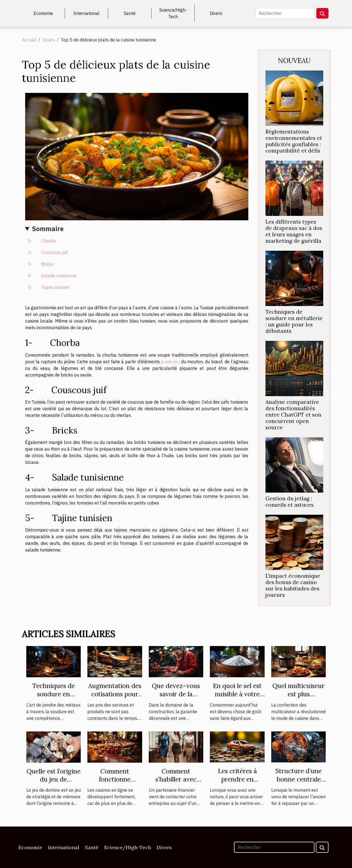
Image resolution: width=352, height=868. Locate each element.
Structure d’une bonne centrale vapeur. (298, 779)
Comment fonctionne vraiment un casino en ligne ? (115, 784)
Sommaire (48, 229)
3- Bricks (41, 264)
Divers (216, 13)
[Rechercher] (285, 13)
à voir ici (169, 362)
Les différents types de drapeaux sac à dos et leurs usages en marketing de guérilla (294, 231)
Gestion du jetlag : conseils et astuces (290, 502)
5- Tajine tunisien (49, 287)
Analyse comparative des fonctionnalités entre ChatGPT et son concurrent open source (293, 415)
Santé (130, 13)
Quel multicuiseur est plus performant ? (298, 694)
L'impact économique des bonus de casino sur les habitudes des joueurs (293, 585)
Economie (43, 13)
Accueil (29, 40)
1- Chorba (42, 241)
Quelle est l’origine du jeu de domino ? (54, 779)
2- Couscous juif (48, 252)
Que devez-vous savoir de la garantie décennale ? (176, 698)
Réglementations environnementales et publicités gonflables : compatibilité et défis (294, 141)
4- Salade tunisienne (52, 276)
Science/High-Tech (173, 13)
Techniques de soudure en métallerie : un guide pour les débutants (294, 321)
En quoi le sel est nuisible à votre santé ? (237, 694)
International (86, 13)
